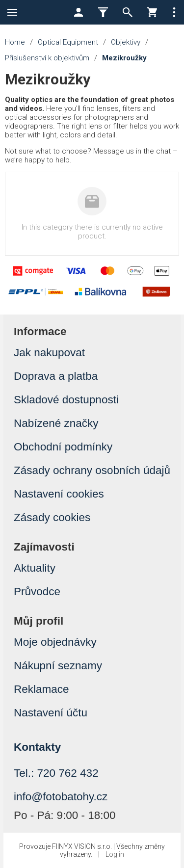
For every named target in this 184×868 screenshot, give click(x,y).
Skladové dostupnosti (66, 400)
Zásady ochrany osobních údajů (92, 470)
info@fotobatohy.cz (61, 797)
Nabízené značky (56, 423)
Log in (115, 854)
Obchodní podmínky (63, 447)
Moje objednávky (55, 642)
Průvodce (37, 592)
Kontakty (37, 747)
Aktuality (35, 568)
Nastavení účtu (51, 713)
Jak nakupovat (49, 353)
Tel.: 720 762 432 (56, 773)
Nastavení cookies (59, 494)
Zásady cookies (52, 517)
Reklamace (41, 689)
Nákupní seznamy (58, 666)
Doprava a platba (56, 376)
